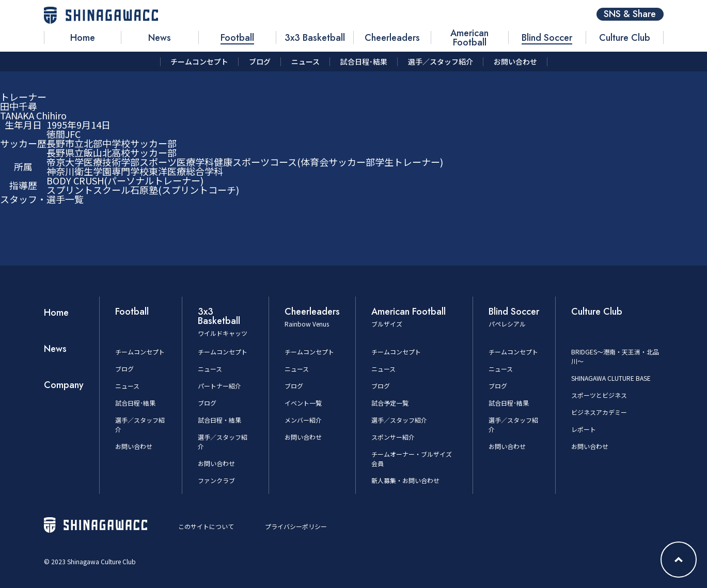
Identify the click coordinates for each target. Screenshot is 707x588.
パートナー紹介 (219, 386)
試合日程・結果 (219, 420)
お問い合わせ (134, 446)
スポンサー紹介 (393, 437)
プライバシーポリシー (296, 526)
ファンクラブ (216, 480)
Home (56, 313)
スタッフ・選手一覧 (42, 199)
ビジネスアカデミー (599, 412)
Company (64, 385)
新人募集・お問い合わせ (405, 480)
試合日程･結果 (135, 403)
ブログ (124, 369)
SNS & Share (630, 14)
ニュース (127, 386)
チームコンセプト (140, 352)
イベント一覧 (303, 403)
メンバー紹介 (303, 420)
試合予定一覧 (390, 403)
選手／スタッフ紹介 (399, 420)
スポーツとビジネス (599, 395)
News (55, 349)
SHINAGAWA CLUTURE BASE (611, 378)
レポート (584, 429)
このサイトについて (206, 526)
